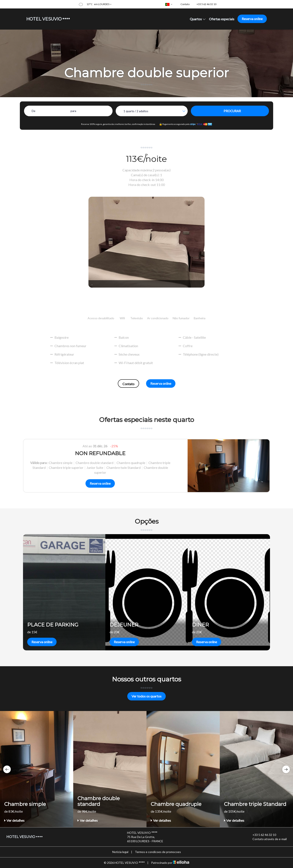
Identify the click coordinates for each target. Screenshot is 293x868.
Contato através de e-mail (267, 839)
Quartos (198, 19)
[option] (146, 466)
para (73, 111)
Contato (128, 384)
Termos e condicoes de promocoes (158, 852)
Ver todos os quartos (146, 696)
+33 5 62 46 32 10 (262, 835)
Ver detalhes (14, 820)
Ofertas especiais (222, 19)
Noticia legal (120, 852)
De (33, 111)
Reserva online (252, 19)
